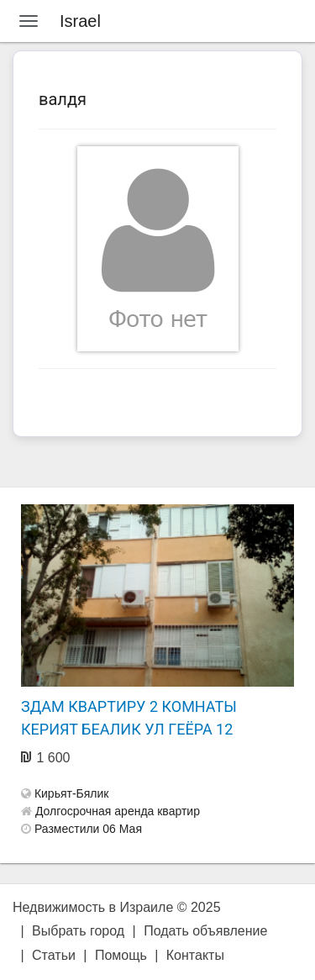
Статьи (54, 955)
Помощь (121, 955)
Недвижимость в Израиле (93, 907)
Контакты (195, 955)
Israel (80, 21)
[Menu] (29, 21)
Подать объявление (205, 931)
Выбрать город (78, 931)
